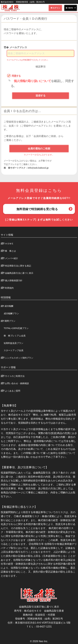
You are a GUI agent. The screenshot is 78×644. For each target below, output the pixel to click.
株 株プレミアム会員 (15, 336)
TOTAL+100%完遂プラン (16, 328)
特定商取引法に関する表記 (18, 266)
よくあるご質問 (13, 391)
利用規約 (9, 288)
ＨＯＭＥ (9, 244)
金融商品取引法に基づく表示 (19, 273)
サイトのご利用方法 (15, 376)
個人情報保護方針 (14, 280)
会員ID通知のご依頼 (39, 149)
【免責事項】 (9, 406)
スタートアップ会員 (14, 350)
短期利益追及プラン (14, 343)
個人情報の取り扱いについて (32, 81)
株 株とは (10, 251)
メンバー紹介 (11, 258)
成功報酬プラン (11, 313)
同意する (16, 76)
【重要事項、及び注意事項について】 (25, 467)
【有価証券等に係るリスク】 (19, 507)
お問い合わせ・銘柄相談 (17, 383)
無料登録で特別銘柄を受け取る (37, 209)
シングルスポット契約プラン (19, 358)
